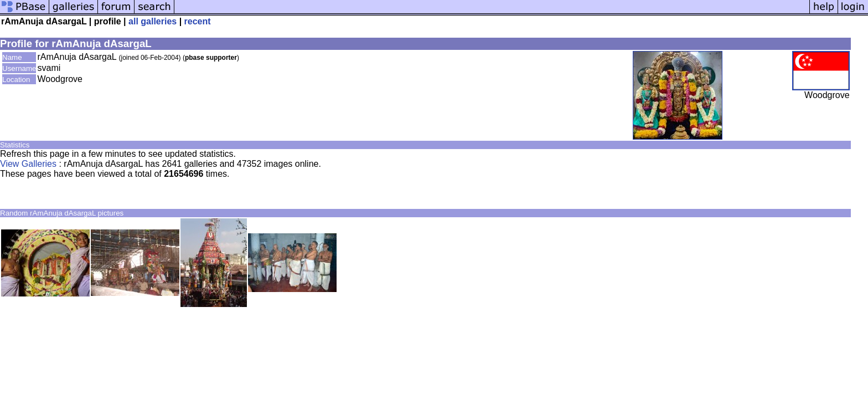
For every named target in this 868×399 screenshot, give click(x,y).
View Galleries (28, 164)
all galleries (153, 21)
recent (198, 21)
